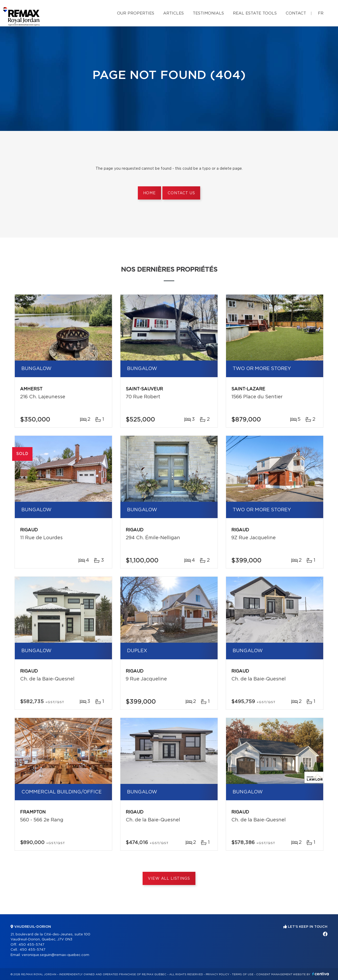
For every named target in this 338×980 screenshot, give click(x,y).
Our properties (136, 13)
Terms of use (243, 974)
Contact (296, 13)
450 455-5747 (31, 945)
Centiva (321, 974)
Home (149, 193)
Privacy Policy (217, 974)
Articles (173, 13)
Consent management (274, 974)
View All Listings (169, 879)
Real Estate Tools (255, 13)
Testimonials (208, 13)
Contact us (181, 193)
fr (321, 13)
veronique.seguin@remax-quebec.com (55, 955)
